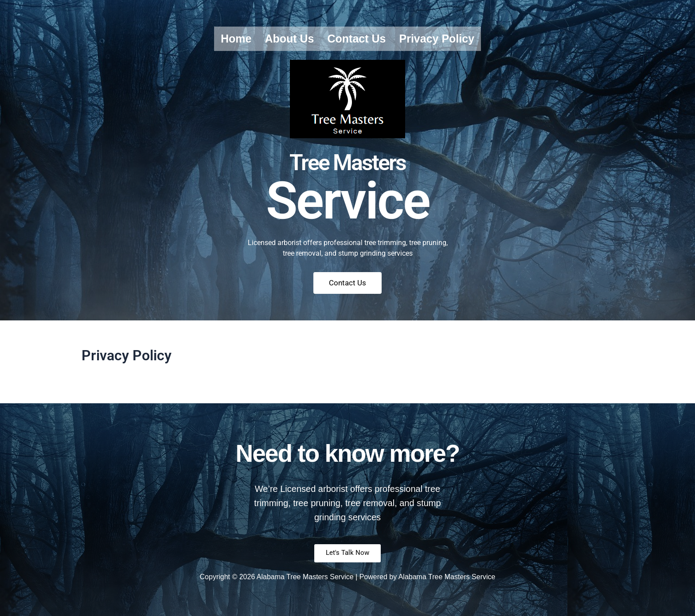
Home (236, 39)
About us (289, 39)
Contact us (357, 39)
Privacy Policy (437, 39)
